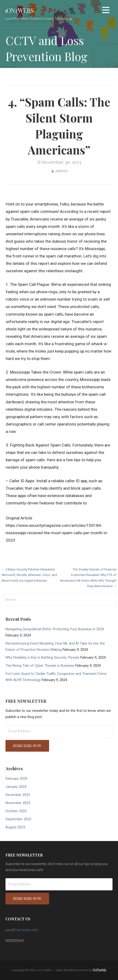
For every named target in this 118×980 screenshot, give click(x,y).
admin (62, 171)
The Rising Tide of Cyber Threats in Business (40, 666)
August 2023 (15, 827)
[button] (106, 11)
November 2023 (18, 803)
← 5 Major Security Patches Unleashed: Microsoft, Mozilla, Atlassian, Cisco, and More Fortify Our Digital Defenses (29, 575)
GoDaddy (100, 970)
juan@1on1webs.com (22, 930)
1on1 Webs (19, 10)
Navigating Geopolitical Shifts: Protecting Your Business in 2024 (55, 629)
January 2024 (16, 787)
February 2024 (16, 779)
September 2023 (18, 819)
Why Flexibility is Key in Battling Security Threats (42, 658)
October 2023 (16, 811)
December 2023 (18, 795)
